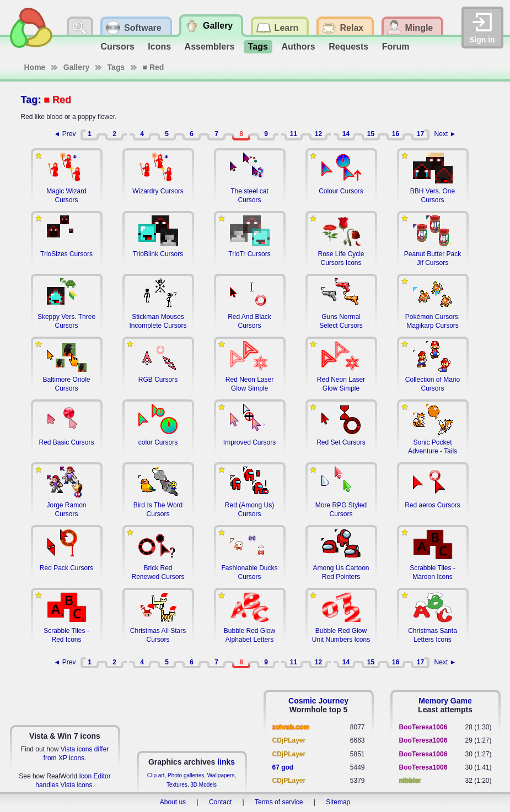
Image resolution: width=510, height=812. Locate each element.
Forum (396, 47)
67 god (283, 767)
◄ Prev (65, 134)
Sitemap (338, 802)
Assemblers (210, 47)
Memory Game (445, 701)
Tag (29, 100)
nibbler (410, 781)
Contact (220, 802)
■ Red (154, 67)
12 (318, 134)
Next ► (445, 134)
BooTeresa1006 (423, 727)
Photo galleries (186, 775)
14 (346, 134)
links (226, 762)
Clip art (156, 775)
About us (173, 802)
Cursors (118, 47)
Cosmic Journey (318, 701)
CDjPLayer (289, 740)
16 (396, 134)
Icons (159, 47)
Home (35, 67)
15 (371, 134)
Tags (258, 47)
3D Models (203, 785)
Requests (348, 47)
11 (294, 134)
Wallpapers (221, 775)
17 (420, 134)
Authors (298, 47)
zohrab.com (291, 727)
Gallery (76, 67)
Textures (177, 785)
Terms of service (279, 802)
